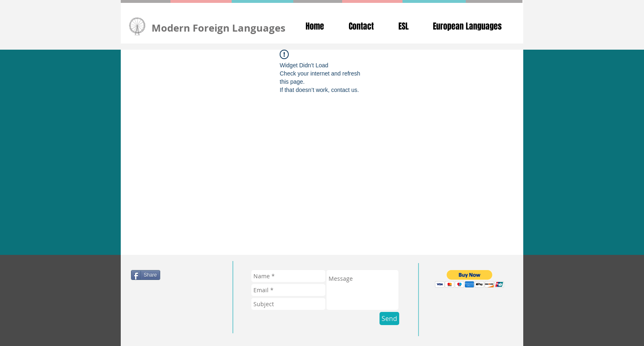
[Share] (146, 275)
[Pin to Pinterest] (170, 313)
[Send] (389, 319)
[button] (470, 279)
